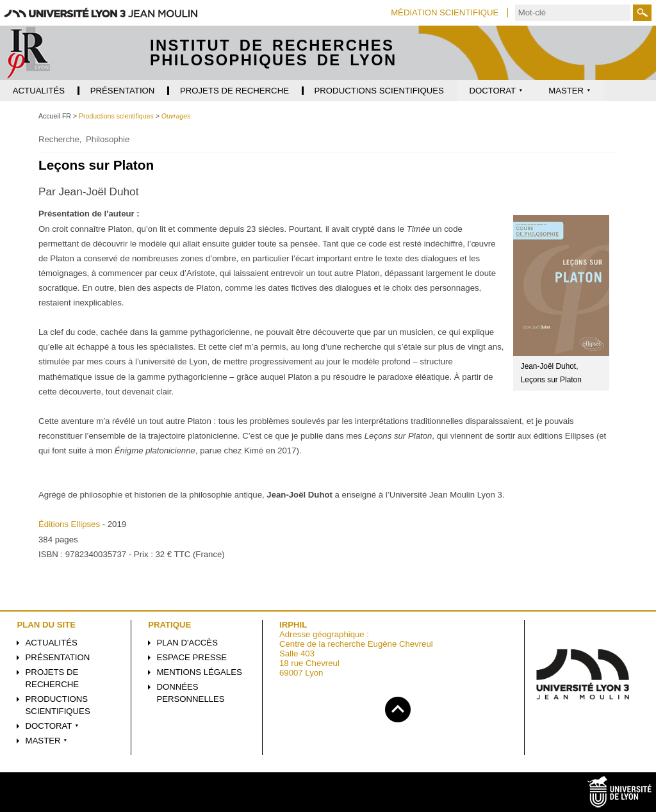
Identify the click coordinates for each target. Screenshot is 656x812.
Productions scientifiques (58, 705)
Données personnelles (190, 693)
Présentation (58, 657)
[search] (573, 13)
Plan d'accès (187, 643)
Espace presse (192, 657)
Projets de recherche (53, 678)
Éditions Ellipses (69, 524)
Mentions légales (199, 672)
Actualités (52, 643)
